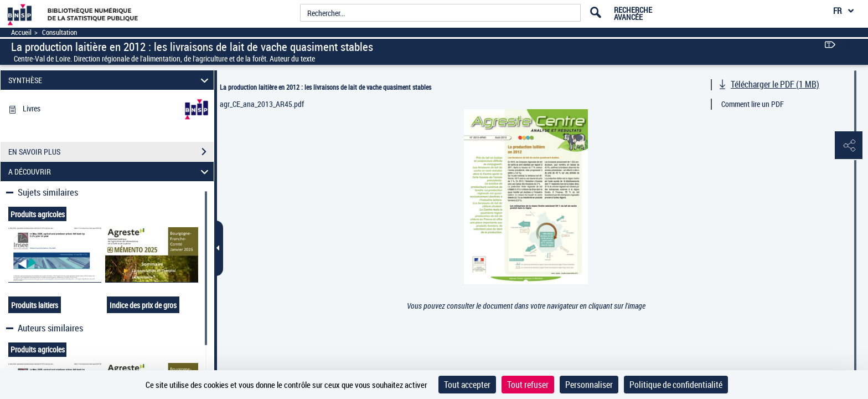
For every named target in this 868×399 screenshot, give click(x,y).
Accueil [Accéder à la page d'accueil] (21, 32)
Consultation (60, 32)
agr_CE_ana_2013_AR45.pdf (262, 104)
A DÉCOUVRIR (110, 172)
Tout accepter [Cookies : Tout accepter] (467, 385)
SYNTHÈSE (110, 80)
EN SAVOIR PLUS (111, 152)
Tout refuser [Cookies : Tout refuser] (528, 385)
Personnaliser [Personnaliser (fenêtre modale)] (589, 385)
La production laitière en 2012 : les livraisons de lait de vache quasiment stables (325, 87)
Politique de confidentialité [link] (676, 385)
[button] (849, 146)
